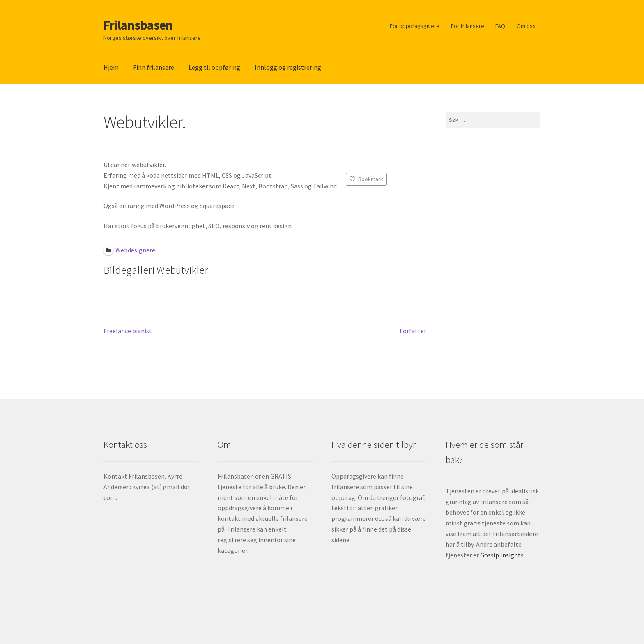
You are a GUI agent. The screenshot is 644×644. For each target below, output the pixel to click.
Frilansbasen (138, 25)
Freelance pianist (128, 331)
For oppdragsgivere (415, 26)
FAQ (500, 26)
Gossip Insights (502, 555)
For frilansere (468, 26)
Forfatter (413, 331)
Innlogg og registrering (288, 67)
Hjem (111, 67)
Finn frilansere (154, 67)
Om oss (526, 26)
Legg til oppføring (214, 67)
